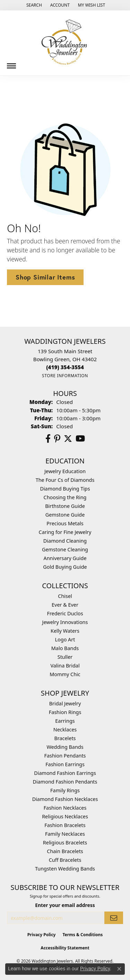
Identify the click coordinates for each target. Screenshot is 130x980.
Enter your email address (65, 905)
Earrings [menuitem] (65, 721)
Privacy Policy (42, 935)
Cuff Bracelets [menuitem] (65, 860)
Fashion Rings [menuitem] (65, 712)
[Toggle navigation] (11, 63)
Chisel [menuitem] (65, 596)
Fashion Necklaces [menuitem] (65, 808)
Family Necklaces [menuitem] (65, 834)
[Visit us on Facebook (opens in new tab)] (48, 439)
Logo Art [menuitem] (65, 639)
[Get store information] (65, 376)
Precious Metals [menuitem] (65, 523)
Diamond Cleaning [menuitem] (65, 541)
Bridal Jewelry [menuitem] (65, 703)
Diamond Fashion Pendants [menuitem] (65, 782)
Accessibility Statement (65, 948)
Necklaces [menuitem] (65, 730)
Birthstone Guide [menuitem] (65, 506)
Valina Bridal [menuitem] (65, 666)
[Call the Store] (65, 367)
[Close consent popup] (119, 969)
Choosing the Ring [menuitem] (65, 497)
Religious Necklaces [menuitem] (65, 816)
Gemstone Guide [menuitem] (65, 515)
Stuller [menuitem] (65, 657)
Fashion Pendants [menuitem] (65, 756)
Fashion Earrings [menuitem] (65, 764)
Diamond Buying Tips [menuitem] (65, 489)
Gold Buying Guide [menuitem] (65, 567)
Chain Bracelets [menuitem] (65, 851)
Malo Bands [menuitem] (65, 648)
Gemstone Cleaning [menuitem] (65, 549)
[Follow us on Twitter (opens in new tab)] (68, 439)
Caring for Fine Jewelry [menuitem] (65, 532)
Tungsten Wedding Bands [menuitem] (65, 869)
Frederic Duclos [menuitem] (65, 613)
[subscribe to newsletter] (114, 918)
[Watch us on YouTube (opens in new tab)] (80, 439)
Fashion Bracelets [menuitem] (65, 825)
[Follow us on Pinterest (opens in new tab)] (57, 439)
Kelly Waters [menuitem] (65, 631)
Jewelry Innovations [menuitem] (65, 622)
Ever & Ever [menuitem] (65, 605)
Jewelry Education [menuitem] (65, 471)
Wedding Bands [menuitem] (65, 747)
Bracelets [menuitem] (65, 738)
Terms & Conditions (83, 935)
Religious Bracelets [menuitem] (65, 843)
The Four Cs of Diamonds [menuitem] (65, 480)
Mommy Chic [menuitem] (65, 674)
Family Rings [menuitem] (65, 790)
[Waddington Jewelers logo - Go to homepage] (65, 43)
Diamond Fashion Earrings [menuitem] (65, 773)
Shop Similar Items (45, 277)
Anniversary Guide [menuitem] (65, 558)
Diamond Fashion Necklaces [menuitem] (65, 799)
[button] (33, 5)
